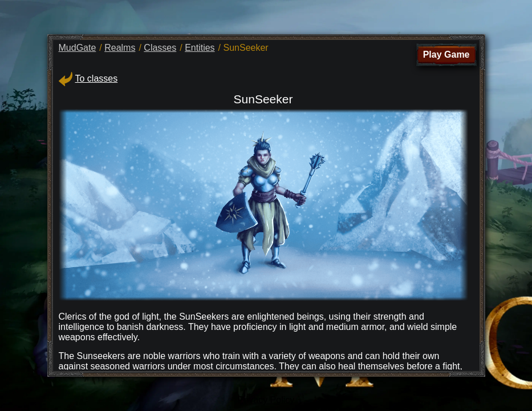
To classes (88, 78)
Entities (200, 48)
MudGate (78, 48)
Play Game (446, 55)
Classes (160, 48)
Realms (120, 48)
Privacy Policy (266, 400)
